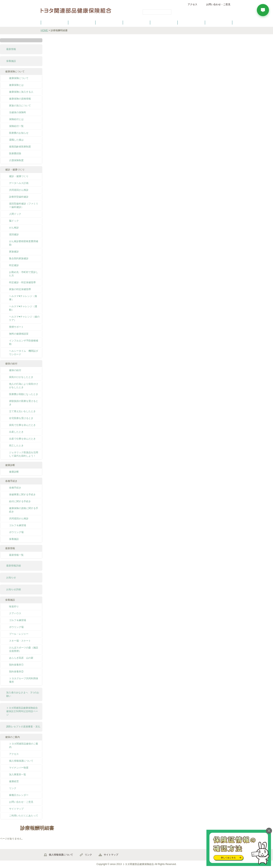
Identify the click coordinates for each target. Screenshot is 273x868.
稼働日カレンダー (19, 795)
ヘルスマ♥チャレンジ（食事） (23, 298)
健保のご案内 (54, 22)
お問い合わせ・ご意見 (218, 4)
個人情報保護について (21, 761)
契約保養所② (16, 672)
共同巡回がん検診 (19, 190)
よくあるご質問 (219, 22)
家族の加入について (20, 106)
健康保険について (82, 22)
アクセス (192, 4)
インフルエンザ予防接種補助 (24, 342)
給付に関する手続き (20, 501)
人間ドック (15, 214)
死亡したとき (16, 446)
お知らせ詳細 (14, 589)
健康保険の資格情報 (20, 99)
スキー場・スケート (20, 641)
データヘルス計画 (19, 183)
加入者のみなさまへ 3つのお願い (23, 694)
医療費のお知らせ (19, 133)
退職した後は (16, 140)
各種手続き (164, 22)
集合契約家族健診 (19, 258)
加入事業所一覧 (18, 775)
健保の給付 (109, 22)
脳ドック (14, 221)
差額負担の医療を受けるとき (24, 403)
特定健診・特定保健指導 (22, 282)
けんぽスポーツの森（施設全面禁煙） (24, 649)
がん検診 (14, 228)
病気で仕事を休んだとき (22, 425)
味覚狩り (14, 607)
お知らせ (11, 578)
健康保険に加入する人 (21, 92)
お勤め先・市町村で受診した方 (24, 274)
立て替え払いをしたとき (22, 411)
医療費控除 (15, 153)
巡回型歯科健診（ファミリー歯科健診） (24, 205)
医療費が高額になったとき (24, 394)
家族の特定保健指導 (20, 289)
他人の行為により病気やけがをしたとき (24, 386)
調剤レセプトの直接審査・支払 (23, 727)
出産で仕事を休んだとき (22, 439)
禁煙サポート (16, 327)
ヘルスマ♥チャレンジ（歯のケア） (24, 318)
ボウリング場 (16, 532)
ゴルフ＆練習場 (18, 525)
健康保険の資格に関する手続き (24, 510)
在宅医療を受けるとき (21, 418)
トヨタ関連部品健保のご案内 (24, 745)
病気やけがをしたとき (21, 377)
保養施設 (191, 22)
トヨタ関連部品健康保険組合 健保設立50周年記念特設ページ (23, 711)
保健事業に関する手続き (22, 495)
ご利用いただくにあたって (24, 816)
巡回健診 (14, 234)
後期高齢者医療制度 (20, 147)
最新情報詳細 (14, 566)
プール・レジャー (19, 634)
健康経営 (14, 781)
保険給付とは (16, 119)
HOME (44, 30)
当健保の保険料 (18, 112)
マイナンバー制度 (19, 768)
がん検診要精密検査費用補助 (24, 243)
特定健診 (14, 265)
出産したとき (16, 432)
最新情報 (11, 49)
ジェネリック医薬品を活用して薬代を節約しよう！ (24, 454)
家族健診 (14, 252)
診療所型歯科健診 (19, 197)
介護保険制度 (16, 160)
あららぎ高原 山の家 (21, 658)
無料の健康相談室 (19, 334)
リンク (13, 788)
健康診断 (14, 472)
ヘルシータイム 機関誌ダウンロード (24, 353)
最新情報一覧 (16, 555)
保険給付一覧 (16, 126)
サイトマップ (16, 809)
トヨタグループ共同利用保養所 (24, 680)
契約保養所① (16, 665)
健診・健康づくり (137, 22)
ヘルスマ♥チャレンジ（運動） (23, 308)
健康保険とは (16, 85)
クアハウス (15, 613)
